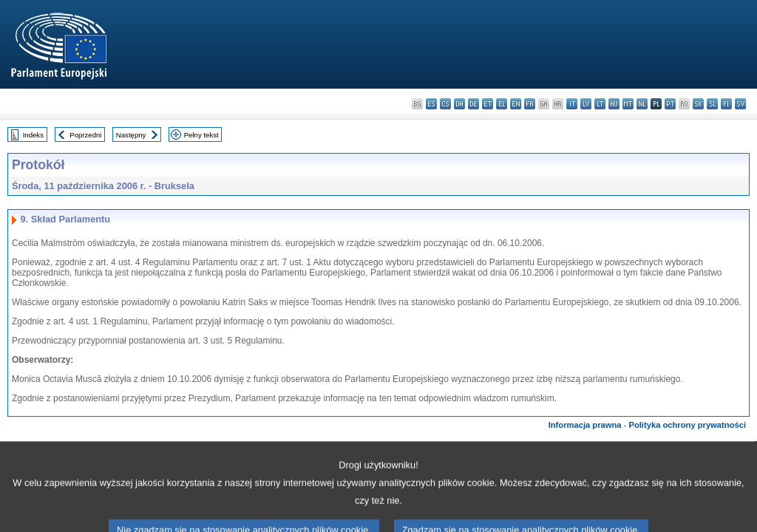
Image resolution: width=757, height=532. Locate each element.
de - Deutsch (473, 104)
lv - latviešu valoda (586, 104)
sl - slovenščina (712, 104)
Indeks (33, 135)
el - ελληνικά (502, 104)
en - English (516, 104)
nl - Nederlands (642, 104)
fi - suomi (726, 104)
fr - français (530, 104)
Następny (131, 135)
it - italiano (572, 104)
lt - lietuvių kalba (600, 104)
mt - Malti (628, 104)
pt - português (670, 104)
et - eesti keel (488, 104)
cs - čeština (445, 104)
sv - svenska (740, 104)
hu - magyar (614, 104)
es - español (431, 104)
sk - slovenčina (698, 104)
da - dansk (459, 104)
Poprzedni (85, 135)
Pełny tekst (201, 135)
